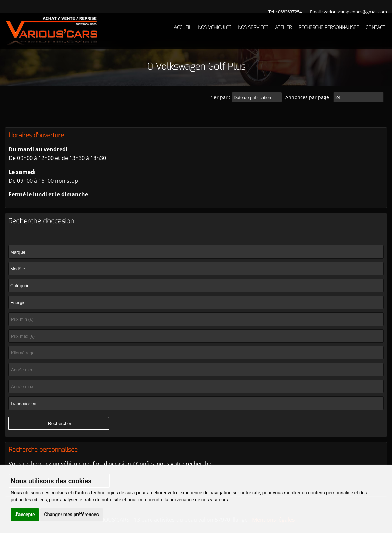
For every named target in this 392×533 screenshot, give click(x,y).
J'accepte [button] (25, 515)
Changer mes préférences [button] (72, 515)
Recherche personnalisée (329, 27)
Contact (376, 27)
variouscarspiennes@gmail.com (355, 12)
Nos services (253, 27)
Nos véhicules (215, 27)
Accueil (183, 27)
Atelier (283, 27)
